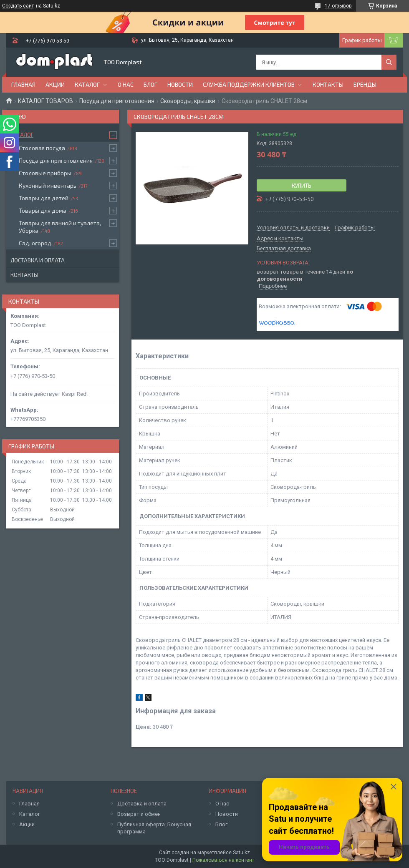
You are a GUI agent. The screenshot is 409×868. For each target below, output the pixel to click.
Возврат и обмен (139, 814)
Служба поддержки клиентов (249, 84)
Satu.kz (241, 853)
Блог (150, 84)
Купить (302, 186)
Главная (23, 84)
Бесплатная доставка (284, 249)
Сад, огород (35, 243)
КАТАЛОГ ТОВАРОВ (45, 101)
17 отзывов (338, 6)
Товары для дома (43, 210)
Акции (55, 84)
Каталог (87, 84)
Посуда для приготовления (117, 101)
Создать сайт (18, 6)
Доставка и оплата (38, 260)
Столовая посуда (42, 148)
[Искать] (389, 62)
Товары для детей (44, 198)
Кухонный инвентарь (48, 185)
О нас (126, 84)
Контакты (328, 84)
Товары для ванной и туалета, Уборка (60, 227)
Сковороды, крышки (188, 101)
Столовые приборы (45, 173)
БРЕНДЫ (365, 84)
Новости (180, 84)
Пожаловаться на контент (223, 860)
